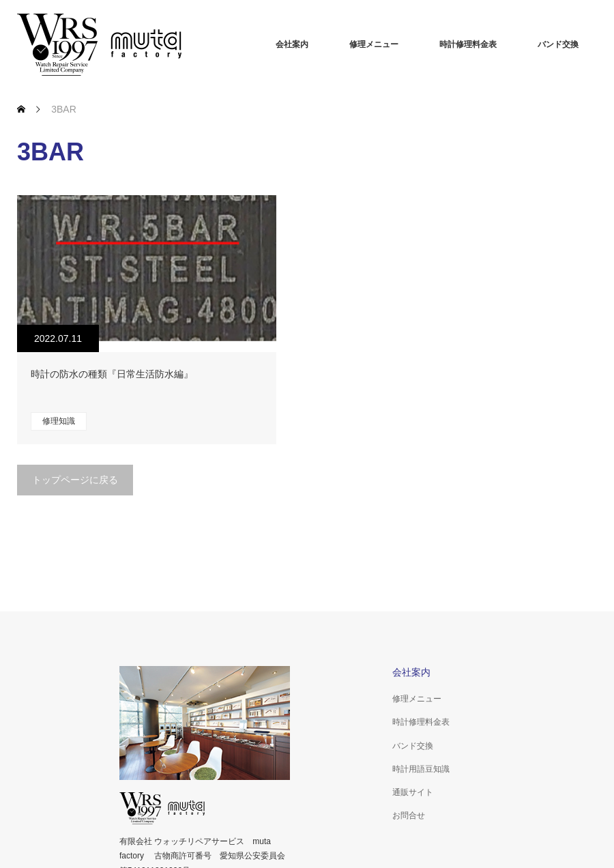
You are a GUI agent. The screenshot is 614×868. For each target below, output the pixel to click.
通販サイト (413, 792)
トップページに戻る (75, 480)
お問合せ (409, 815)
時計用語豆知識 (421, 769)
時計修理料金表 (468, 44)
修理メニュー (374, 44)
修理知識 (59, 421)
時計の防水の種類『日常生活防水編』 (112, 374)
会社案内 (292, 44)
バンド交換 (558, 44)
